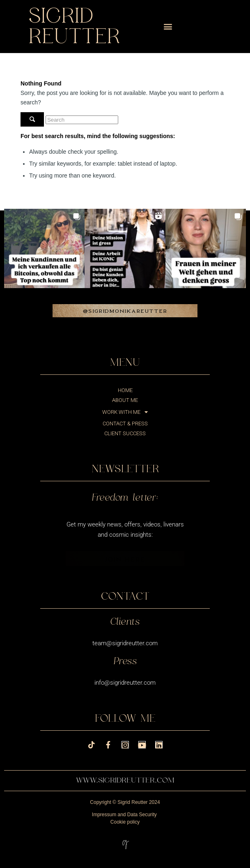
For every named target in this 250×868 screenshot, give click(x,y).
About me (125, 400)
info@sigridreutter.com (125, 683)
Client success (125, 433)
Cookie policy (125, 822)
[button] (168, 27)
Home (125, 390)
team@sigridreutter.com (125, 643)
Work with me (125, 412)
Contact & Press (125, 424)
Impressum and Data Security (124, 815)
